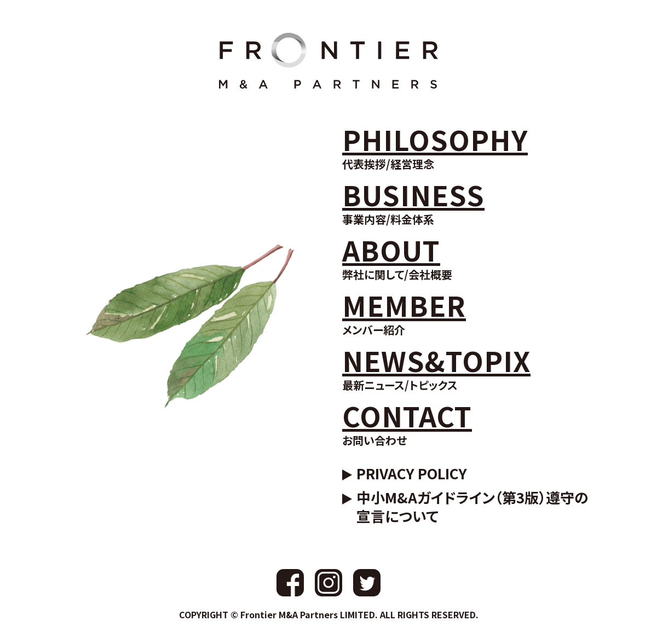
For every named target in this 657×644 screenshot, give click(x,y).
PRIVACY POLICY (412, 473)
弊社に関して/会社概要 (397, 257)
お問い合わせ (407, 423)
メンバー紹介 (404, 312)
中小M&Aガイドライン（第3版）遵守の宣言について (472, 507)
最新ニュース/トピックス (436, 367)
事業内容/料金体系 (413, 202)
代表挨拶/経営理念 (435, 146)
